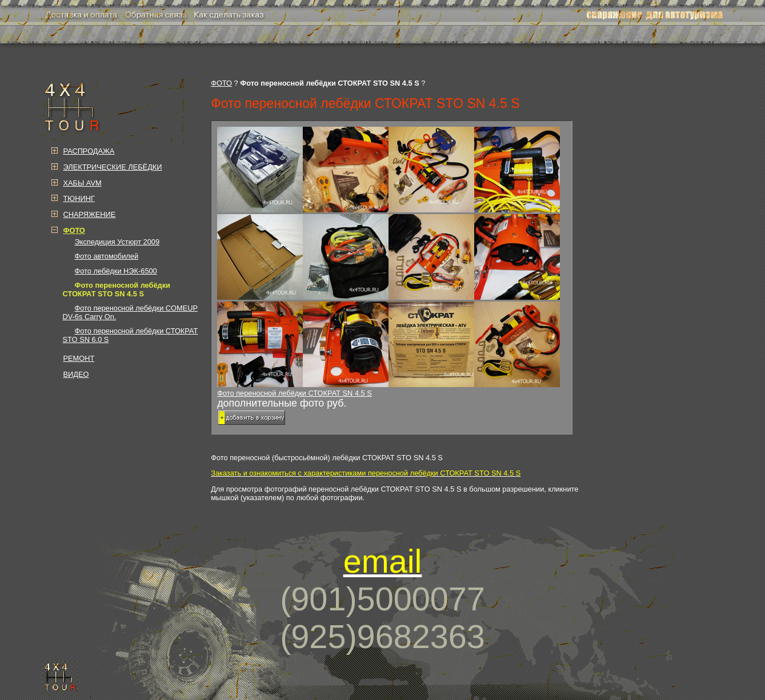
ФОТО (221, 83)
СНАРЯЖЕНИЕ (90, 214)
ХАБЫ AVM (83, 183)
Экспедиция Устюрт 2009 (117, 242)
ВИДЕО (76, 374)
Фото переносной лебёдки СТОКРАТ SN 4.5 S (391, 262)
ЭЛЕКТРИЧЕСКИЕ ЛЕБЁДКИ (113, 167)
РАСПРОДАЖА (89, 151)
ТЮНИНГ (79, 198)
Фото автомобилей (107, 256)
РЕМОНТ (79, 358)
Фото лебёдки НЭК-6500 (116, 271)
